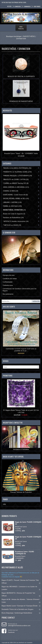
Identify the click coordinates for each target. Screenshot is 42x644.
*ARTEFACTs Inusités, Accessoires (16, 221)
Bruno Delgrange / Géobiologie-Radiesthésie (21, 613)
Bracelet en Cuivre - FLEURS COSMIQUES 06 (25, 553)
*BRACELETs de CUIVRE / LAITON (16, 179)
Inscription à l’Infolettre (21, 438)
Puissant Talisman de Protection (21, 477)
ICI (21, 577)
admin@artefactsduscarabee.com (19, 626)
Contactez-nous (8, 285)
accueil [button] (9, 6)
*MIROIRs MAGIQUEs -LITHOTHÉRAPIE (18, 176)
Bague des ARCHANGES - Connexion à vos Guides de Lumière (21, 588)
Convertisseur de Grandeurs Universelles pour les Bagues (20, 290)
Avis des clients (9, 307)
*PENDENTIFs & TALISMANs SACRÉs (17, 172)
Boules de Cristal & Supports (21, 75)
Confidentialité (8, 282)
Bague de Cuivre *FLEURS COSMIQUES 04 (28, 538)
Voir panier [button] (37, 6)
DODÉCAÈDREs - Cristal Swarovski (15, 195)
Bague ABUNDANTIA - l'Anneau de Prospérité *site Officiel (21, 594)
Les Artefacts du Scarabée (24, 642)
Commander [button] (27, 6)
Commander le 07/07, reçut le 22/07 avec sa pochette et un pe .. (21, 350)
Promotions (8, 376)
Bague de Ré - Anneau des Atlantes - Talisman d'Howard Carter (21, 601)
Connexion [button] (17, 6)
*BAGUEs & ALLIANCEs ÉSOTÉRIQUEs (17, 168)
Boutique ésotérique (14, 36)
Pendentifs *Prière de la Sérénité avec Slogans (21, 609)
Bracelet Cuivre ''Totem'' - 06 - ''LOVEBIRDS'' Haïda (21, 153)
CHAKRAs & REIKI (11, 191)
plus (23, 531)
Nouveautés (7, 111)
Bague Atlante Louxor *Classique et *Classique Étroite (21, 606)
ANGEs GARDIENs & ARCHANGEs (16, 187)
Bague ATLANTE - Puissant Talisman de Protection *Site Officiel (21, 582)
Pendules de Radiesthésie (21, 100)
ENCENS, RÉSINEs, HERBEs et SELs (16, 198)
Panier (5, 499)
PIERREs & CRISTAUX (12, 206)
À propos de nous (9, 275)
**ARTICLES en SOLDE (12, 225)
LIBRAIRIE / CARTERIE (12, 202)
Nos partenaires (8, 294)
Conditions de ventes (10, 279)
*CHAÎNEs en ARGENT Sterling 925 (16, 183)
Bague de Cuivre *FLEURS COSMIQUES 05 (28, 523)
